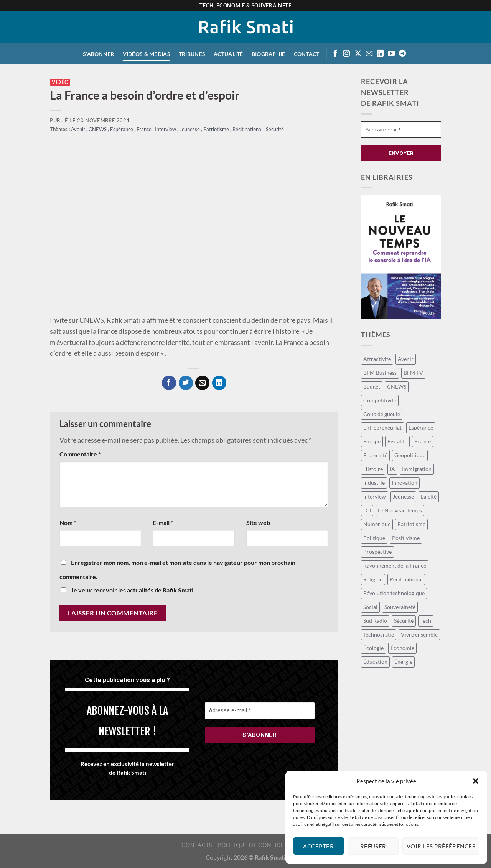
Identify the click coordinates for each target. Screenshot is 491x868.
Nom (68, 523)
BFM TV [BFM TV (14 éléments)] (413, 373)
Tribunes (192, 54)
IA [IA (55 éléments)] (392, 469)
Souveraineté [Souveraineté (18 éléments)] (400, 607)
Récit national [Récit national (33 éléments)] (406, 579)
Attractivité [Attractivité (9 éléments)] (377, 359)
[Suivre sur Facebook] (335, 54)
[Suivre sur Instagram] (346, 54)
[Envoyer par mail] (202, 383)
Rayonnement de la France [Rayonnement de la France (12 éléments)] (395, 565)
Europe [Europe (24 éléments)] (372, 441)
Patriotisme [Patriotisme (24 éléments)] (411, 524)
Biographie (269, 54)
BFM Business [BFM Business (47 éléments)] (380, 373)
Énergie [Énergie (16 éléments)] (403, 662)
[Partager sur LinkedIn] (219, 383)
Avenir (79, 129)
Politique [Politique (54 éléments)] (374, 538)
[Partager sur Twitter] (186, 383)
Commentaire (80, 454)
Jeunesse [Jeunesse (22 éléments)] (403, 496)
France (145, 129)
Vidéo (60, 82)
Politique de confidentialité (263, 845)
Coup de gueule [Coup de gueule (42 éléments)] (382, 414)
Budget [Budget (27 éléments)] (372, 386)
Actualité (228, 54)
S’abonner (99, 54)
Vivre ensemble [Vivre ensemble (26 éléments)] (419, 634)
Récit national (248, 129)
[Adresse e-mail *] (260, 711)
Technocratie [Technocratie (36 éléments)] (379, 634)
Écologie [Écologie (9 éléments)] (373, 648)
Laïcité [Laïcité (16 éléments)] (429, 496)
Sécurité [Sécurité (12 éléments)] (404, 621)
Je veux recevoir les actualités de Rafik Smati (127, 590)
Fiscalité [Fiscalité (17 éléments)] (397, 441)
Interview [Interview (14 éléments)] (375, 496)
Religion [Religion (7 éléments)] (373, 579)
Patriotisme (217, 129)
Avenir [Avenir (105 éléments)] (406, 359)
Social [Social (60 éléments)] (370, 607)
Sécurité (275, 129)
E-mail (163, 523)
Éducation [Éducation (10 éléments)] (375, 662)
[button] (476, 781)
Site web (258, 523)
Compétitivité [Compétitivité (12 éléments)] (380, 400)
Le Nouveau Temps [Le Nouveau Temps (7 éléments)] (400, 510)
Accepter (318, 846)
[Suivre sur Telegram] (402, 54)
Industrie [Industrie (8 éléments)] (374, 483)
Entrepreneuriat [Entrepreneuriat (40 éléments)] (382, 427)
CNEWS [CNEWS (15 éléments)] (397, 386)
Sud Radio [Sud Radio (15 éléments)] (375, 621)
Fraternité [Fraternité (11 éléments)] (375, 455)
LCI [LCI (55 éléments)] (367, 510)
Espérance (122, 129)
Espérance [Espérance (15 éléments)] (421, 427)
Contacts (197, 845)
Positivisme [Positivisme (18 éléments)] (406, 538)
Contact (307, 54)
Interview (166, 129)
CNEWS (98, 129)
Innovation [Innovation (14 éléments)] (404, 483)
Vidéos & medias (147, 54)
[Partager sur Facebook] (169, 383)
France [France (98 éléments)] (423, 441)
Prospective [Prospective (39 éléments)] (377, 552)
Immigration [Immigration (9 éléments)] (417, 469)
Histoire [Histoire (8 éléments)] (373, 469)
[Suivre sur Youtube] (391, 54)
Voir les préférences (441, 846)
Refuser (373, 846)
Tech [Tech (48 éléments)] (426, 621)
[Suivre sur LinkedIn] (380, 54)
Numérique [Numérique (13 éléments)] (377, 524)
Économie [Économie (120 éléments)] (402, 648)
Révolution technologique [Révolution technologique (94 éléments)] (394, 593)
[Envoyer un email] (369, 54)
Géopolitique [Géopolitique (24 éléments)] (410, 455)
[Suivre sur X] (358, 54)
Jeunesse (190, 129)
